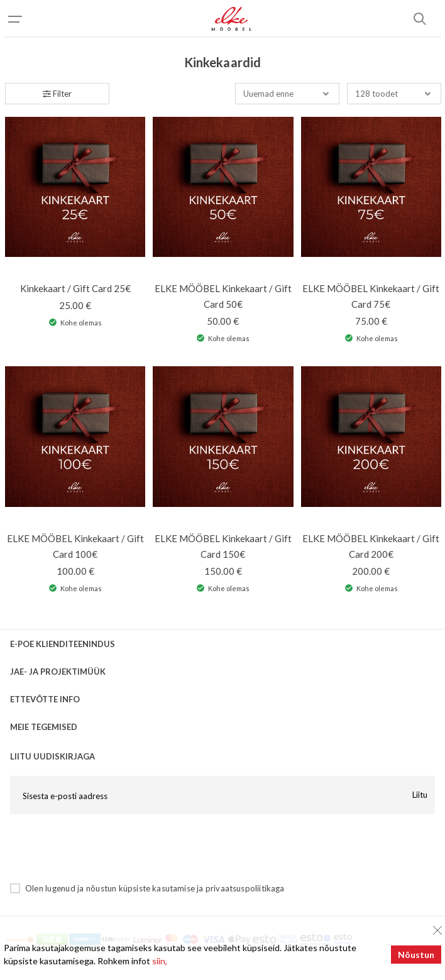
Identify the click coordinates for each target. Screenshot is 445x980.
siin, (160, 961)
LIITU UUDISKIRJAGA (52, 756)
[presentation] (106, 848)
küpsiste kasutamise (157, 888)
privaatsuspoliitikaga (245, 888)
